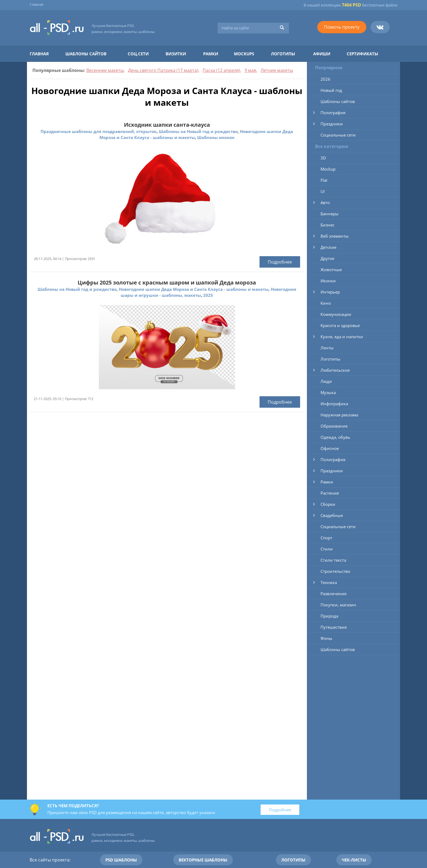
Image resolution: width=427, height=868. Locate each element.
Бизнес (327, 225)
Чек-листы (354, 860)
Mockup (328, 169)
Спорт (326, 538)
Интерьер (330, 292)
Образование (334, 426)
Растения (330, 493)
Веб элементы (335, 236)
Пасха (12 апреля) (221, 70)
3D (323, 158)
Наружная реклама (339, 415)
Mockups (244, 54)
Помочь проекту (342, 27)
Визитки (176, 54)
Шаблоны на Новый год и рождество (198, 131)
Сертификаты (362, 54)
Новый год (331, 90)
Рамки (211, 54)
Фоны (326, 638)
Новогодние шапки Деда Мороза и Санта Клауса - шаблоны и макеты (194, 289)
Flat (324, 180)
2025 (208, 295)
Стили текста (333, 560)
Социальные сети (338, 135)
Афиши (322, 54)
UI (323, 191)
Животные (331, 270)
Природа (329, 616)
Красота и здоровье (340, 325)
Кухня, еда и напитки (342, 337)
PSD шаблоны (121, 860)
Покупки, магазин (338, 605)
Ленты (327, 348)
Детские (328, 247)
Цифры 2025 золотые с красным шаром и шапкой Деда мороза (167, 282)
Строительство (335, 571)
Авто (325, 202)
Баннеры (330, 214)
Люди (326, 381)
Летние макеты (277, 70)
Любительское (335, 370)
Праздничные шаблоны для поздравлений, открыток (99, 131)
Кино (326, 303)
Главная (36, 4)
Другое (327, 258)
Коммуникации (336, 314)
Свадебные (332, 515)
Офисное (330, 448)
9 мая (250, 70)
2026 (325, 79)
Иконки (328, 281)
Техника (329, 582)
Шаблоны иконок (216, 137)
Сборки (328, 504)
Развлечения (333, 594)
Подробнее (280, 262)
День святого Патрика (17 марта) (163, 70)
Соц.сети (138, 54)
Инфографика (334, 404)
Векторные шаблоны (203, 860)
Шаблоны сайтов (86, 54)
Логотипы (283, 54)
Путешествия (334, 627)
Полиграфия (333, 113)
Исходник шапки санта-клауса (167, 125)
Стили (327, 549)
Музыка (328, 392)
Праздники (332, 124)
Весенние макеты (105, 70)
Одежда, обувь (335, 437)
